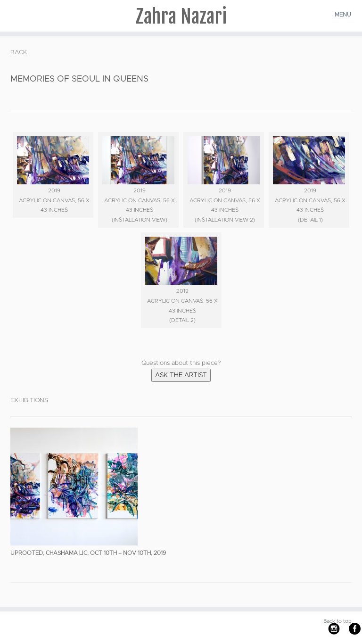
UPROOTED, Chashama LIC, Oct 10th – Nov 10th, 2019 (88, 553)
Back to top (337, 621)
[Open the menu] (344, 15)
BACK (19, 53)
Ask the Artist (181, 375)
